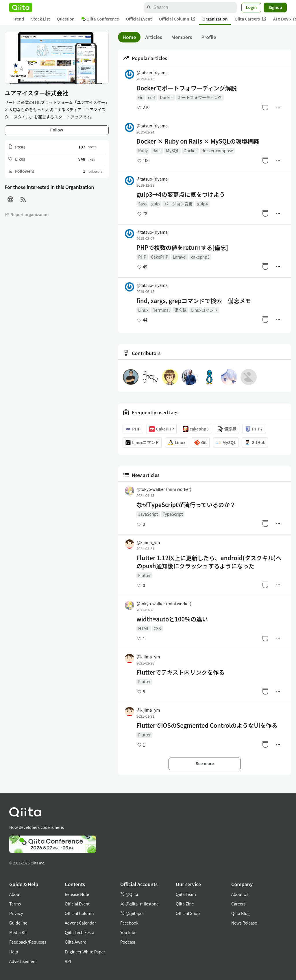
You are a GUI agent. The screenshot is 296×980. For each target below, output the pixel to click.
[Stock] (265, 107)
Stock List (40, 19)
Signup (275, 7)
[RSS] (23, 199)
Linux (143, 310)
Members (182, 37)
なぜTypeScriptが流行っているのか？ (186, 505)
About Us (240, 894)
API (68, 961)
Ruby (143, 151)
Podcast (128, 942)
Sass (142, 204)
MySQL (172, 151)
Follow (57, 130)
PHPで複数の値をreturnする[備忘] (182, 248)
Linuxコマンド (204, 310)
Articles (153, 37)
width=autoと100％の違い (172, 619)
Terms (15, 904)
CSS (157, 628)
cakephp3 (200, 257)
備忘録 (180, 310)
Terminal (161, 310)
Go (141, 97)
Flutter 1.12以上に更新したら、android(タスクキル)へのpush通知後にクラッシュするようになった (209, 562)
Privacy (16, 913)
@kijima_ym (148, 542)
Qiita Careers (250, 19)
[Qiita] (21, 8)
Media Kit (18, 932)
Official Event (139, 19)
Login (251, 7)
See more (205, 764)
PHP (142, 257)
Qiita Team (186, 894)
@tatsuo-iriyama (152, 73)
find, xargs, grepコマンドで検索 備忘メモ (194, 301)
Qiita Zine (185, 904)
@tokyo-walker (164, 489)
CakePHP (160, 257)
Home (129, 37)
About (15, 894)
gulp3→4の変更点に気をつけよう (181, 194)
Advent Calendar (80, 923)
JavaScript (148, 514)
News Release (244, 923)
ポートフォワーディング (200, 97)
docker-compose (217, 151)
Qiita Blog (240, 913)
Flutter (144, 575)
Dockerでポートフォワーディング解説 (187, 88)
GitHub (255, 442)
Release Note (77, 894)
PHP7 (254, 429)
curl (152, 97)
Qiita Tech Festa (79, 932)
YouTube (128, 932)
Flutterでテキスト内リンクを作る (181, 672)
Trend (18, 19)
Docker (166, 97)
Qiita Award (76, 942)
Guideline (18, 923)
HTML (144, 628)
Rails (157, 151)
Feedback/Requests (28, 942)
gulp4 (202, 204)
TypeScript (173, 514)
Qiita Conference (100, 19)
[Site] (10, 199)
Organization (215, 19)
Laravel (180, 257)
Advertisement (23, 961)
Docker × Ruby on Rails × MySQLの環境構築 (198, 141)
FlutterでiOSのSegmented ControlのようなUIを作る (207, 725)
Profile (209, 37)
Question (66, 19)
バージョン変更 (178, 204)
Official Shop (188, 913)
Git (201, 442)
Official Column (177, 19)
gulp (155, 204)
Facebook (129, 923)
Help (14, 952)
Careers (238, 904)
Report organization (27, 215)
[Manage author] (278, 107)
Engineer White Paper (85, 952)
